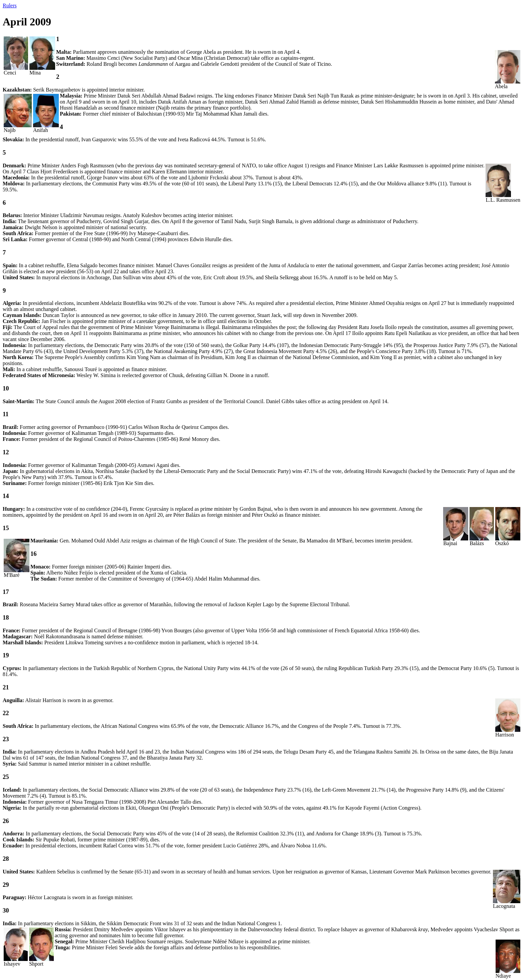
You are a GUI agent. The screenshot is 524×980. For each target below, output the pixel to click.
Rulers (10, 6)
